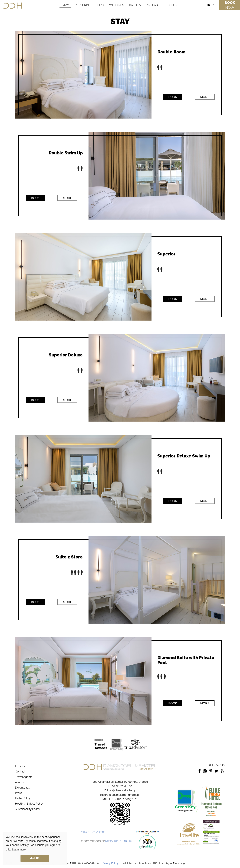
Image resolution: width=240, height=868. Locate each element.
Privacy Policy (110, 863)
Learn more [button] (19, 850)
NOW (230, 5)
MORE (205, 97)
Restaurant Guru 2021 (119, 841)
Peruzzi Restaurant (92, 832)
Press (18, 793)
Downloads (22, 788)
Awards (20, 782)
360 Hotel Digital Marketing (169, 863)
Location (21, 766)
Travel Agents (24, 777)
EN (208, 5)
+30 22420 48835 (121, 786)
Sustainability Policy (27, 809)
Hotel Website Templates (136, 863)
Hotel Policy (23, 798)
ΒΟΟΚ (173, 97)
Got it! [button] (35, 858)
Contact (20, 771)
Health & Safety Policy (29, 804)
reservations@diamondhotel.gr (120, 795)
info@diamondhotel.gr (121, 790)
